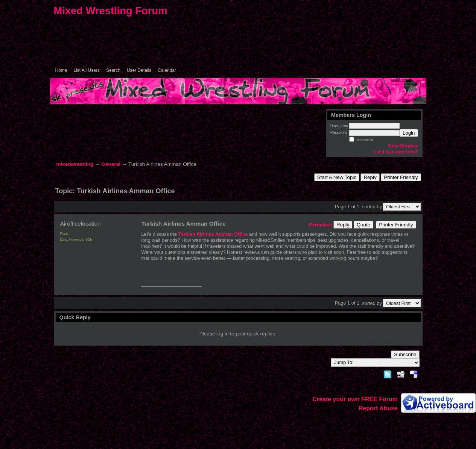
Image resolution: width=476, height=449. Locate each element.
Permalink (320, 225)
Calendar (167, 70)
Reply (370, 177)
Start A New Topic (337, 177)
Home (61, 70)
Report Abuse (378, 408)
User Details (139, 70)
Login (409, 133)
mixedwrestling (75, 164)
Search (113, 70)
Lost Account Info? (396, 152)
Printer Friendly (401, 177)
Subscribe (405, 354)
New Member (403, 146)
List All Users (87, 70)
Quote (363, 225)
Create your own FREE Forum (355, 399)
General (111, 164)
